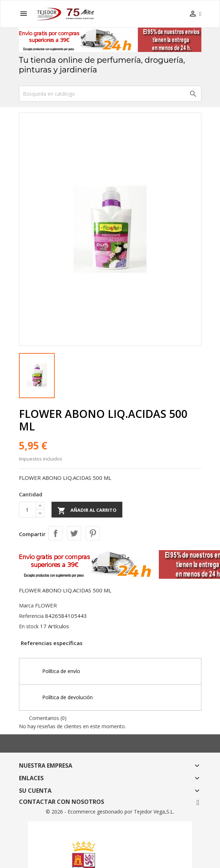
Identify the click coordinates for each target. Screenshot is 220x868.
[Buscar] (110, 94)
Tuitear (74, 533)
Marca (26, 605)
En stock (29, 626)
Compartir (55, 533)
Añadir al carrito (87, 511)
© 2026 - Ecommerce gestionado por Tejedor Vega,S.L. (110, 812)
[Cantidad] (28, 510)
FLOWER (46, 605)
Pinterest (93, 533)
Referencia (31, 616)
